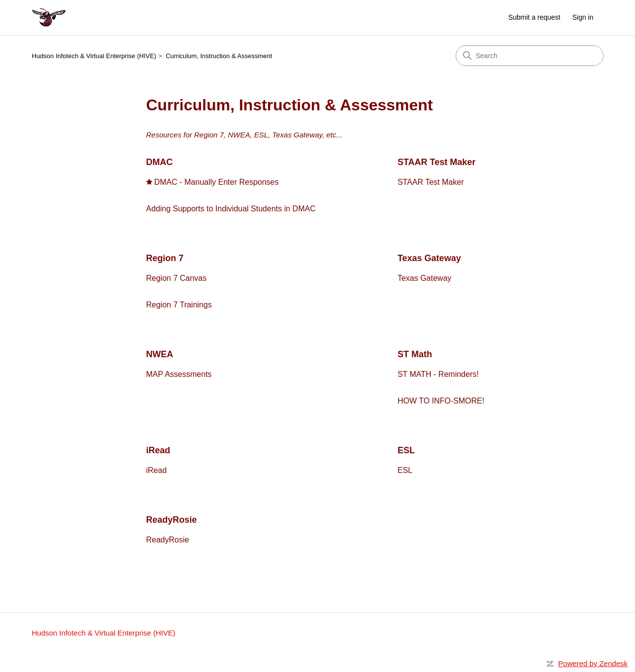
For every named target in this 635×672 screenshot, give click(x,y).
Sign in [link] (583, 17)
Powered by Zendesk (593, 663)
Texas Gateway (429, 258)
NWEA (160, 354)
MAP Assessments (179, 374)
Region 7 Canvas (177, 278)
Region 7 (165, 258)
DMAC (160, 162)
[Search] (530, 56)
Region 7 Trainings (179, 305)
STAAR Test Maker (436, 162)
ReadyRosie (172, 520)
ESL (406, 450)
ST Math (415, 354)
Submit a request (535, 17)
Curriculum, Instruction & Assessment (219, 56)
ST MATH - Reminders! (438, 374)
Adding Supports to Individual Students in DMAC (231, 209)
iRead (158, 450)
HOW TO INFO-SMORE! (441, 401)
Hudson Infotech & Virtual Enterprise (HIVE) (94, 56)
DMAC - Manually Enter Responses (217, 182)
